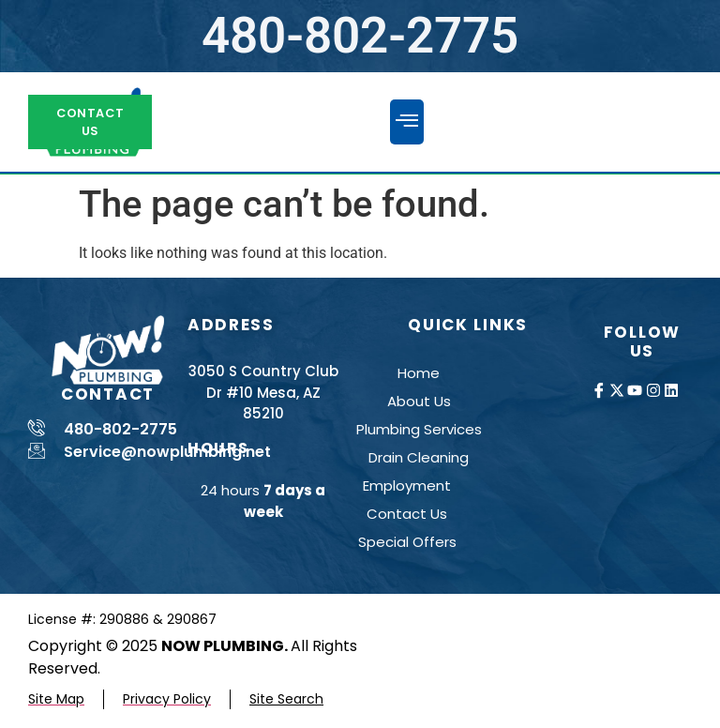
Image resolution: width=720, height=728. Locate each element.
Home (419, 373)
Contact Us (407, 514)
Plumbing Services (419, 429)
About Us (419, 401)
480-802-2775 (360, 36)
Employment (407, 485)
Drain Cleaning (419, 457)
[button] (407, 122)
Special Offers (407, 542)
